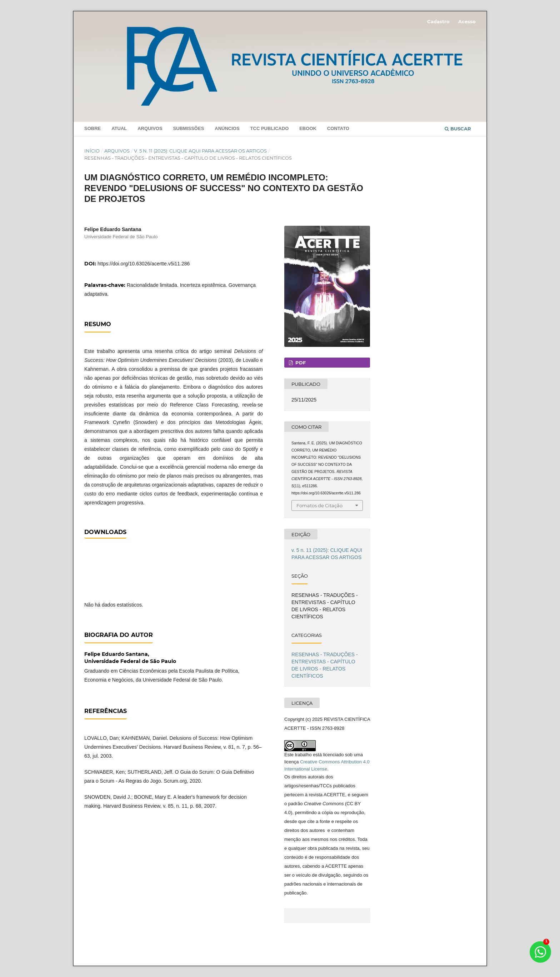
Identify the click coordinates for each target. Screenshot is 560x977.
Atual (119, 128)
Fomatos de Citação (319, 505)
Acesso (467, 21)
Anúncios (227, 128)
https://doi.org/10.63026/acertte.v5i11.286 (144, 264)
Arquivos (150, 128)
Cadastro (438, 21)
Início (92, 151)
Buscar (458, 129)
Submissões (189, 128)
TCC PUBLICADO (270, 128)
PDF (300, 363)
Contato (338, 128)
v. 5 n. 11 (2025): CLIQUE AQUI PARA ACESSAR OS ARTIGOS (200, 151)
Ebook (308, 128)
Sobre (92, 128)
